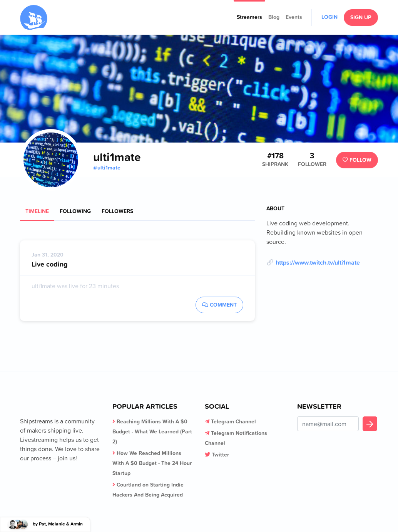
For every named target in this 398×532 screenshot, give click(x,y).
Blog (274, 17)
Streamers (249, 17)
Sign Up (361, 17)
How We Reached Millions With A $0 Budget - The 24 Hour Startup (152, 463)
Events (294, 17)
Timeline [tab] (37, 211)
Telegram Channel (233, 421)
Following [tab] (75, 211)
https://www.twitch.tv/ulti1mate (318, 262)
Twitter (220, 455)
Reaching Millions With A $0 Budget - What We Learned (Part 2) (152, 431)
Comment (219, 305)
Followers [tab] (117, 211)
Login (329, 17)
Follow (357, 160)
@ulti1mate (107, 168)
